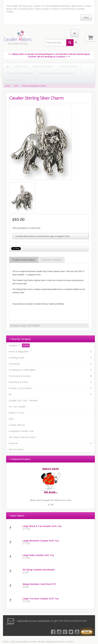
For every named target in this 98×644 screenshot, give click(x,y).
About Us (13, 67)
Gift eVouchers (16, 443)
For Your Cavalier (17, 400)
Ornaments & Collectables (22, 363)
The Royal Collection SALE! (22, 431)
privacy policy (27, 9)
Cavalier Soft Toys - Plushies (23, 394)
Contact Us (9, 74)
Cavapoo (13, 339)
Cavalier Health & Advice (80, 67)
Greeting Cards (16, 351)
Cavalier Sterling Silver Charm (34, 79)
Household (14, 357)
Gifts (16, 79)
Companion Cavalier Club (21, 425)
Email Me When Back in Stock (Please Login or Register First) (42, 230)
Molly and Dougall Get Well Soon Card (50, 494)
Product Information (24, 253)
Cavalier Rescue (17, 418)
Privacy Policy (41, 67)
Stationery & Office (18, 376)
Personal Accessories (20, 369)
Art (10, 388)
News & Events (27, 67)
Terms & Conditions (59, 67)
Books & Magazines (19, 345)
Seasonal (13, 437)
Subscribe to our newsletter (34, 614)
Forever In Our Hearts (20, 382)
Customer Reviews (51, 253)
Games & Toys (16, 406)
